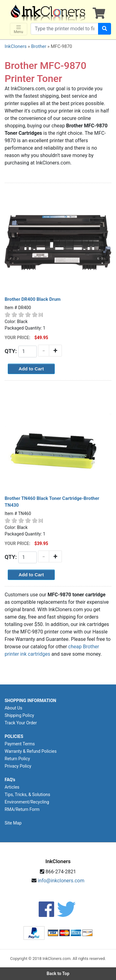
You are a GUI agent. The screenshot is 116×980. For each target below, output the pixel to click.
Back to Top (58, 974)
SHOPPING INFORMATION (30, 701)
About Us (13, 708)
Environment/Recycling (27, 802)
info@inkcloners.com (61, 881)
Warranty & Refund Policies (31, 751)
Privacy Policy (18, 766)
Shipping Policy (19, 715)
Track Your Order (21, 723)
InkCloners (16, 46)
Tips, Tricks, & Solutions (27, 795)
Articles (12, 787)
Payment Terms (20, 744)
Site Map (13, 823)
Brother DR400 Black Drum (33, 299)
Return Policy (17, 759)
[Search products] (64, 29)
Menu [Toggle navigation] (19, 29)
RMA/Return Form (22, 809)
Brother (39, 46)
